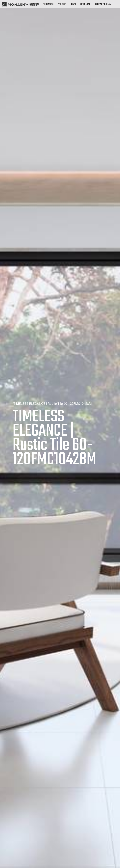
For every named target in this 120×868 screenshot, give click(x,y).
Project (62, 4)
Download (85, 4)
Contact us (101, 4)
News (73, 4)
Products (48, 4)
